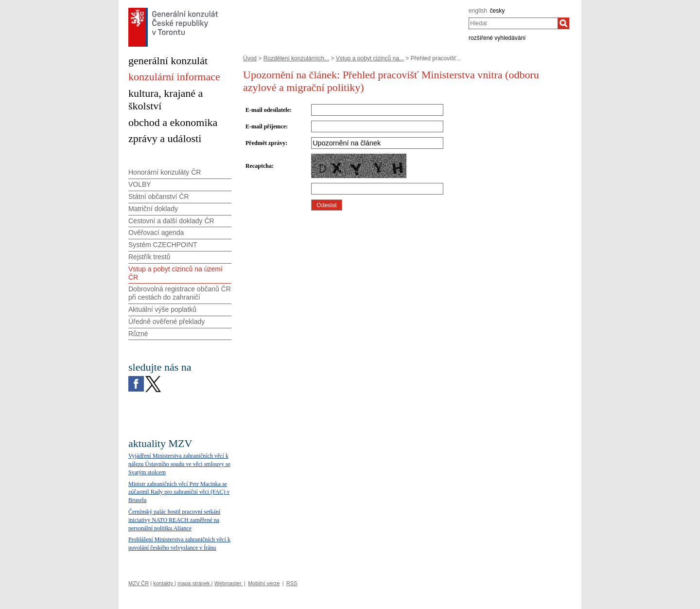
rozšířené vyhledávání (497, 38)
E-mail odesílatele (268, 110)
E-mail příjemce (266, 126)
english (478, 11)
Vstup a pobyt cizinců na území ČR (175, 273)
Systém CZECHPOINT (163, 245)
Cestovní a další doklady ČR (171, 221)
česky (498, 11)
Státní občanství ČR (159, 197)
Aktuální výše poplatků (162, 309)
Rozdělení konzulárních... (296, 58)
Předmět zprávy (265, 143)
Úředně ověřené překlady (166, 322)
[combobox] (513, 23)
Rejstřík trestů (149, 257)
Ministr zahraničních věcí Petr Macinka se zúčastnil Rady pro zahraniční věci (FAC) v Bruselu (179, 492)
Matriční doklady (153, 209)
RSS (292, 583)
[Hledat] (563, 23)
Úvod (250, 58)
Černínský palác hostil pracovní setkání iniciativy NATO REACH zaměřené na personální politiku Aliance (174, 520)
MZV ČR (139, 583)
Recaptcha (259, 166)
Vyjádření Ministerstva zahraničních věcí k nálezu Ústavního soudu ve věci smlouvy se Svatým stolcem (179, 464)
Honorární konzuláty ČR (165, 172)
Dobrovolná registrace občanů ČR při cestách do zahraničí (180, 293)
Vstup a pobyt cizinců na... (370, 58)
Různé (138, 334)
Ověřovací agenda (156, 233)
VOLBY (140, 184)
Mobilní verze (264, 583)
